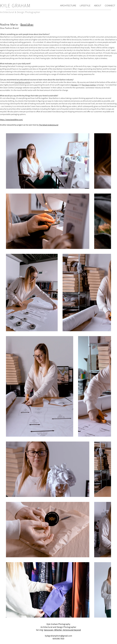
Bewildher (27, 25)
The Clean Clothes (89, 85)
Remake (74, 85)
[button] (68, 6)
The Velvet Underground (49, 125)
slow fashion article (22, 82)
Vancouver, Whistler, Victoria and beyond (62, 630)
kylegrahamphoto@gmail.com (58, 636)
